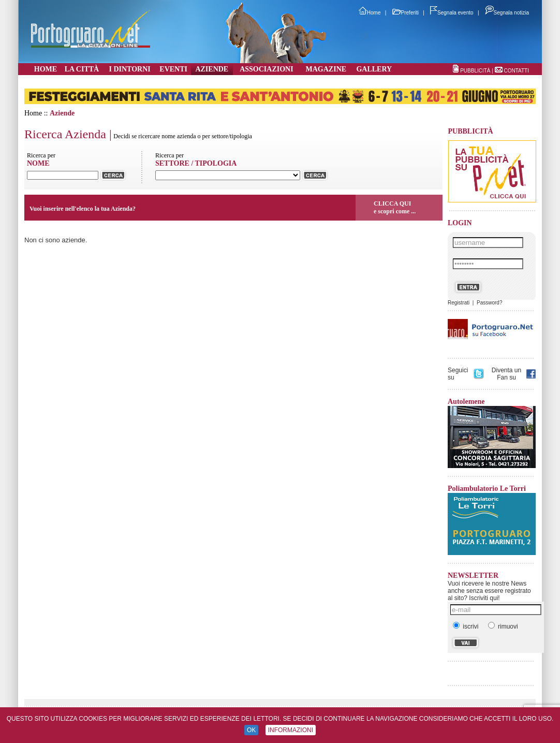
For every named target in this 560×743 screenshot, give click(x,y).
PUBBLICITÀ (475, 71)
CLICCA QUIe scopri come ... (395, 207)
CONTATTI (516, 71)
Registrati (459, 303)
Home (370, 13)
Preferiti (406, 13)
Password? (489, 303)
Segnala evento (452, 13)
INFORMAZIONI (291, 730)
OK (251, 730)
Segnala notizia (507, 13)
